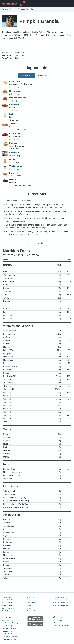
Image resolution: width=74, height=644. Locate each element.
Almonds (13, 124)
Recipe (13, 9)
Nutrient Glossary (8, 605)
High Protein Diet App (9, 637)
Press (29, 600)
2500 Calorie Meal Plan (61, 603)
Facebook (58, 617)
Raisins (13, 180)
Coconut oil (15, 153)
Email (56, 623)
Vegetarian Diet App (9, 628)
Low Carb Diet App (8, 631)
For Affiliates (32, 603)
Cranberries (15, 133)
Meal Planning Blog (9, 608)
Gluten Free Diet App (9, 639)
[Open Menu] (70, 3)
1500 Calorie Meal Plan (61, 597)
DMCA (30, 608)
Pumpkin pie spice (18, 98)
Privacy (30, 605)
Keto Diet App (7, 617)
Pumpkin (13, 143)
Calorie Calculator (8, 600)
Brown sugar (15, 91)
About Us (31, 597)
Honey (12, 159)
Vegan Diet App (7, 620)
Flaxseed (13, 173)
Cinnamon (14, 105)
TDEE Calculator (8, 603)
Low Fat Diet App (8, 634)
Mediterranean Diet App (10, 623)
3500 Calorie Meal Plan (61, 605)
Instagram (58, 620)
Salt (11, 114)
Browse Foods (7, 597)
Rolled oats (15, 81)
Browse (5, 9)
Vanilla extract (16, 166)
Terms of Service (33, 611)
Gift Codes (6, 611)
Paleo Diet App (7, 626)
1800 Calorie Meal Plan (61, 600)
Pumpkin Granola (39, 21)
